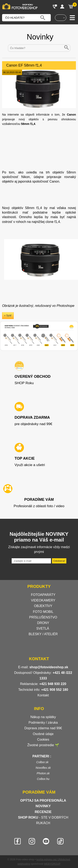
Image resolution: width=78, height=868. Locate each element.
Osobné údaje (43, 734)
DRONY (43, 623)
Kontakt (43, 695)
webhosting (24, 864)
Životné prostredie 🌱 (43, 745)
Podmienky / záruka (43, 723)
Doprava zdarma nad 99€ (43, 728)
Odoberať (59, 561)
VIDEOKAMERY (43, 600)
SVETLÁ (43, 628)
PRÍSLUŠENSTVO (43, 617)
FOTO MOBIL (43, 612)
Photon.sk (43, 773)
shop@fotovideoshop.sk (49, 667)
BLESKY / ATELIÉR (43, 634)
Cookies (43, 739)
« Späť (8, 316)
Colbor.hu (43, 779)
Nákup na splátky (43, 717)
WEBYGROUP (52, 864)
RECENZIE (43, 812)
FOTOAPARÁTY (43, 595)
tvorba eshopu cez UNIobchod (53, 860)
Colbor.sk (42, 762)
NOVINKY (43, 806)
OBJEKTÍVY (43, 606)
